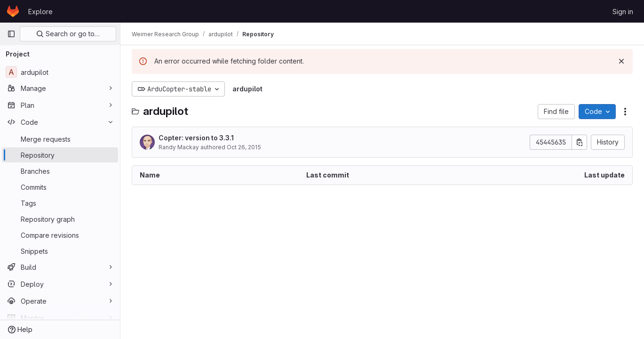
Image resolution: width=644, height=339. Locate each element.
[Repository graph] (60, 219)
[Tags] (60, 203)
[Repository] (60, 155)
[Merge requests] (60, 139)
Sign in (623, 12)
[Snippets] (60, 251)
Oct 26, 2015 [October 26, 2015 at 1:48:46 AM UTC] (244, 147)
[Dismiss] (621, 61)
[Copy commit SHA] (580, 142)
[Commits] (60, 187)
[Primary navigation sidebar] (11, 34)
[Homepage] (13, 11)
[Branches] (60, 171)
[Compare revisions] (60, 235)
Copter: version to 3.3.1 (196, 138)
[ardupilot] (60, 72)
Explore (40, 12)
